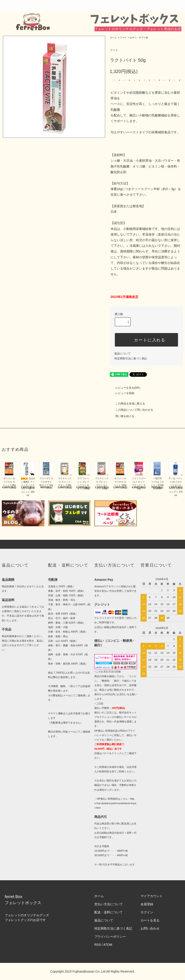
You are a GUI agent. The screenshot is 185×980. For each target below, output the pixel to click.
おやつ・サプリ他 (139, 37)
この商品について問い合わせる (132, 410)
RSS (98, 945)
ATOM (108, 945)
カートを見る (150, 920)
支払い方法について (109, 904)
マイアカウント (152, 896)
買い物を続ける (122, 416)
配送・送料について (109, 912)
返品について (123, 354)
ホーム (113, 37)
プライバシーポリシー (110, 937)
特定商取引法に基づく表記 (131, 358)
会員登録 (147, 904)
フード (123, 37)
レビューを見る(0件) (125, 388)
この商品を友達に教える (127, 404)
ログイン (147, 912)
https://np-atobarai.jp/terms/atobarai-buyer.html (115, 803)
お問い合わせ (150, 928)
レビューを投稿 (122, 393)
